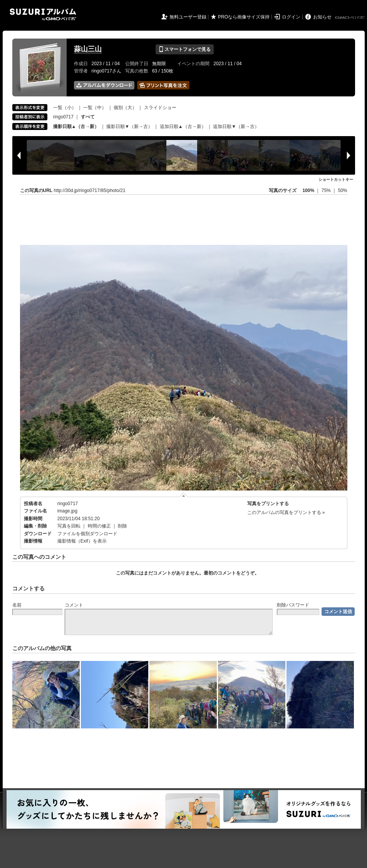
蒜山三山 (88, 49)
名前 (17, 605)
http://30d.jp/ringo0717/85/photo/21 (90, 190)
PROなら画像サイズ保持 (244, 17)
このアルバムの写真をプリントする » (286, 512)
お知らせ (322, 17)
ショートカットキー (336, 179)
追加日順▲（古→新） (183, 126)
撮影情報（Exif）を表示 (82, 541)
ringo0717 (63, 117)
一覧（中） (95, 108)
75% (327, 190)
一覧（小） (65, 108)
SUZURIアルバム (43, 14)
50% (342, 190)
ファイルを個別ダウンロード (87, 534)
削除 (122, 526)
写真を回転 (69, 526)
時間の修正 (99, 526)
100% (308, 190)
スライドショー (160, 108)
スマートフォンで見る (185, 49)
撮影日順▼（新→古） (129, 126)
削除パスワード (293, 605)
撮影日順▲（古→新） (76, 126)
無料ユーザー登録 (188, 17)
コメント (74, 605)
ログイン (291, 17)
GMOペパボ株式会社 (350, 18)
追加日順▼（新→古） (236, 126)
